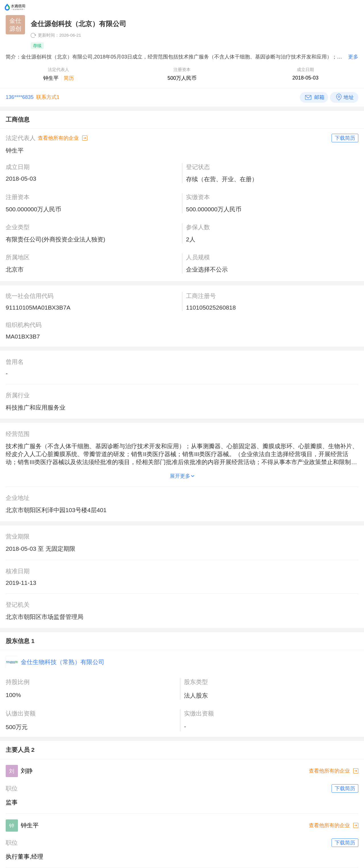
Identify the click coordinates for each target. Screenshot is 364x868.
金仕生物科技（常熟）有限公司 (63, 662)
